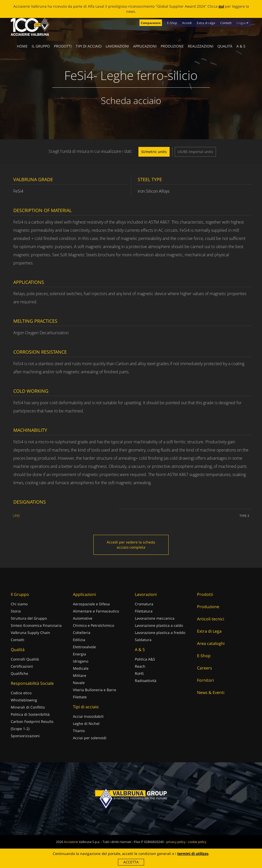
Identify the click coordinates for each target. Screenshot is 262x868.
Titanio (79, 731)
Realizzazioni (201, 46)
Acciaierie (71, 842)
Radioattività (146, 681)
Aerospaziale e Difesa (91, 604)
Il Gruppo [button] (41, 46)
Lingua (243, 23)
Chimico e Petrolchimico (94, 625)
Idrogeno (81, 661)
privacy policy (176, 842)
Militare (80, 675)
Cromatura (144, 604)
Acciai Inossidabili (88, 716)
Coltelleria (82, 633)
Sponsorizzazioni (25, 736)
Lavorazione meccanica (155, 618)
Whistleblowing (24, 700)
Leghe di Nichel (86, 724)
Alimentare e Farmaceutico (96, 611)
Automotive (83, 618)
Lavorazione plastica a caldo (159, 625)
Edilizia (79, 640)
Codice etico (21, 693)
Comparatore (151, 23)
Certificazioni (22, 666)
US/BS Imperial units (195, 152)
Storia (16, 611)
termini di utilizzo (193, 854)
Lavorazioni (117, 46)
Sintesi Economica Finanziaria (36, 625)
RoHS (139, 673)
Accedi (187, 23)
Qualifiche (19, 673)
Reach (140, 666)
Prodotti (63, 46)
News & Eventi (211, 692)
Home (22, 46)
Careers (205, 668)
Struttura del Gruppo (29, 618)
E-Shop (172, 23)
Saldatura (143, 640)
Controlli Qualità (25, 659)
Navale (79, 683)
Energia (79, 654)
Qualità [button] (225, 46)
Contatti (226, 23)
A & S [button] (241, 46)
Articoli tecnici (211, 619)
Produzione (172, 46)
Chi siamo (19, 604)
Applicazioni (145, 46)
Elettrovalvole (84, 647)
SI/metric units (154, 152)
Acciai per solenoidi (90, 738)
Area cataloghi (211, 643)
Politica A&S (145, 659)
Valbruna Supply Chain (30, 633)
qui (221, 6)
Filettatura (144, 611)
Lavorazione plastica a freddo (160, 633)
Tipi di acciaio (89, 46)
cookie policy (197, 842)
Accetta (131, 862)
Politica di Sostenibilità (30, 714)
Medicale (81, 668)
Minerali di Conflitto (28, 707)
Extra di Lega (206, 23)
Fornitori (205, 680)
